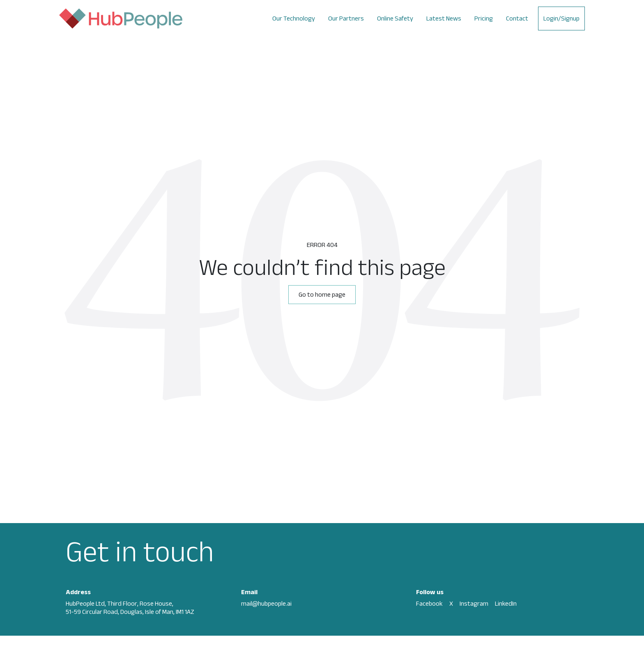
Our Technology (294, 18)
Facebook (429, 603)
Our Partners (346, 18)
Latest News (444, 18)
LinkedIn (506, 603)
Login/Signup (561, 18)
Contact (517, 18)
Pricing (484, 18)
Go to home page (322, 294)
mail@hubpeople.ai (266, 603)
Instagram (474, 603)
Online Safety (395, 18)
